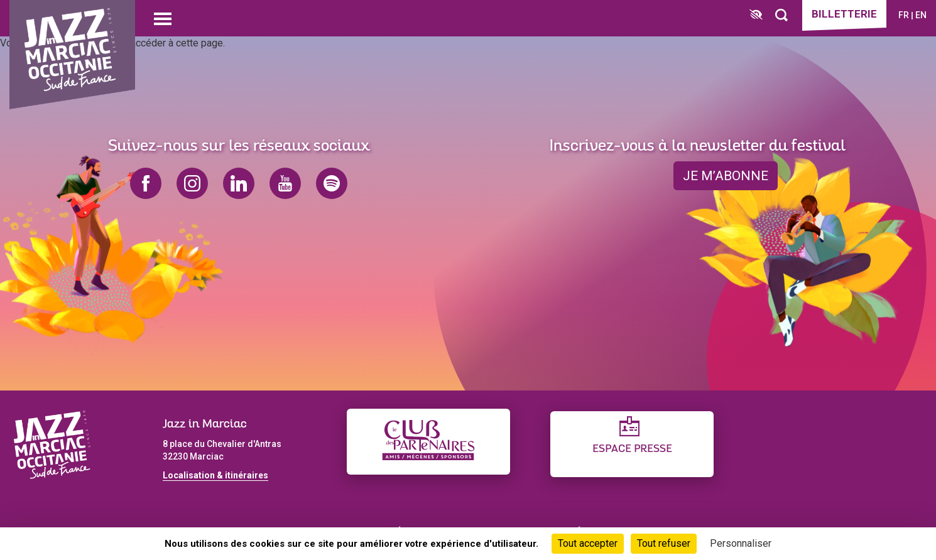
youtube (285, 183)
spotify (332, 183)
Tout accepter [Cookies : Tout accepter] (588, 543)
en (921, 15)
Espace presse (632, 449)
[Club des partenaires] (428, 442)
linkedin (239, 183)
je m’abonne (726, 176)
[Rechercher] (781, 15)
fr (904, 15)
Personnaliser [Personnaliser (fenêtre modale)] (741, 543)
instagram (192, 183)
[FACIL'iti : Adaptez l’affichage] (756, 15)
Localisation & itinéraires (215, 475)
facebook (146, 183)
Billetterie (844, 14)
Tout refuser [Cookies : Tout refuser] (664, 543)
